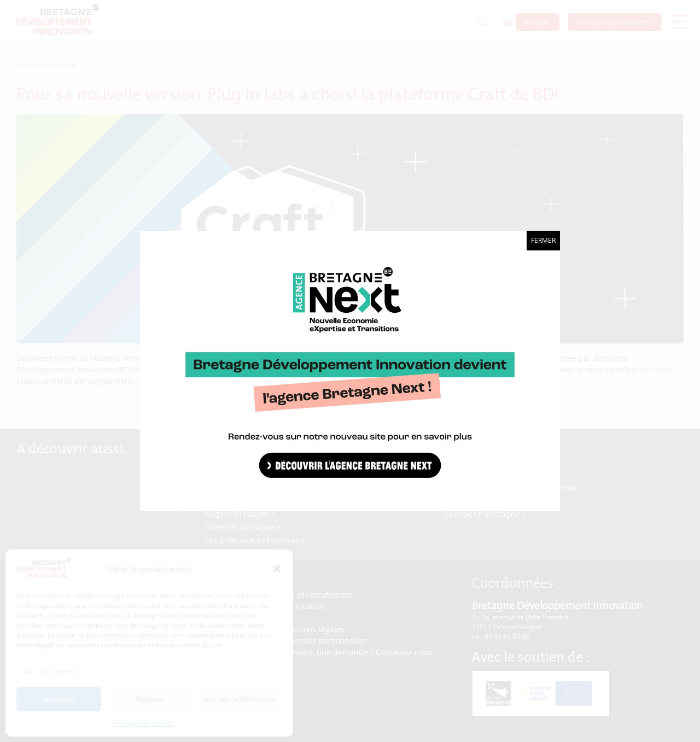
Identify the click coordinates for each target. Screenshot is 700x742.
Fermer (543, 240)
